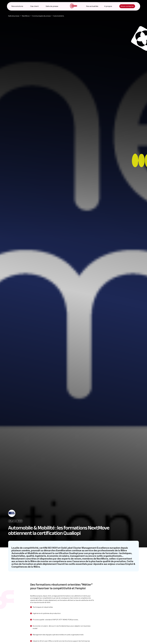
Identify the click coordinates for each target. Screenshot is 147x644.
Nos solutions (17, 6)
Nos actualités (92, 6)
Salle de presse (52, 6)
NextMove (26, 16)
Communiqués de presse (41, 16)
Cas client (34, 6)
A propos (108, 6)
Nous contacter (127, 6)
